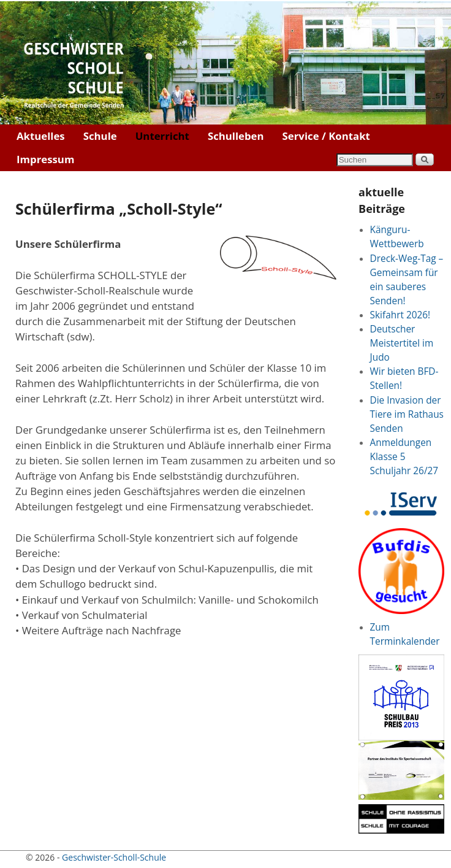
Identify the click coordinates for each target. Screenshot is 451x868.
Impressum (45, 159)
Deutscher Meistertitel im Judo (402, 343)
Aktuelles (41, 136)
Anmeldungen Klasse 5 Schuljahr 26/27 (404, 457)
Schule (100, 136)
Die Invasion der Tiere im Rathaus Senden (407, 414)
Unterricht (162, 136)
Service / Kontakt (326, 136)
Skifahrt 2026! (400, 315)
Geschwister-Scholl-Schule (114, 857)
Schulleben (236, 136)
